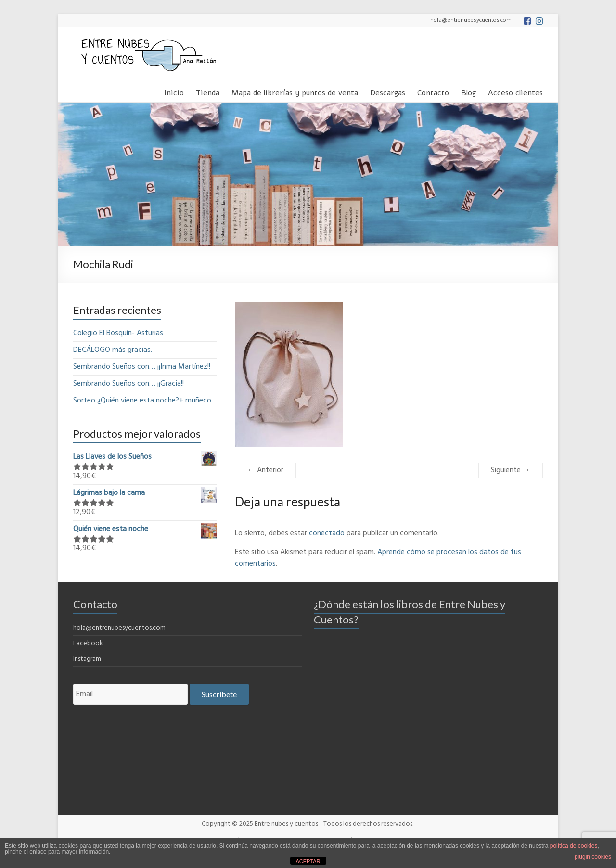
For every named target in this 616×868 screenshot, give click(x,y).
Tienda (208, 91)
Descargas (388, 91)
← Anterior (265, 470)
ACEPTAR (308, 861)
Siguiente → (511, 470)
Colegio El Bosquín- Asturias (118, 333)
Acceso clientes (515, 91)
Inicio (174, 91)
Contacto (433, 91)
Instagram (87, 659)
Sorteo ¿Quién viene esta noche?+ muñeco (142, 401)
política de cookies (574, 846)
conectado (327, 533)
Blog (468, 91)
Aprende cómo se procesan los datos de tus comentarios (378, 558)
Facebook (88, 643)
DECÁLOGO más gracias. (113, 350)
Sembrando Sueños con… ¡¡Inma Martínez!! (142, 367)
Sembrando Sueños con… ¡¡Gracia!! (128, 384)
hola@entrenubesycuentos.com (119, 628)
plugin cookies (593, 857)
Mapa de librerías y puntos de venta (295, 91)
